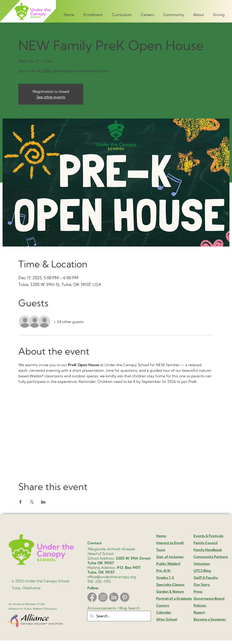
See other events (51, 97)
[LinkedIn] (114, 597)
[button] (94, 13)
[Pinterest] (125, 597)
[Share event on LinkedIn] (43, 502)
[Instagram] (103, 597)
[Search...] (119, 616)
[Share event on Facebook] (21, 502)
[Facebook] (92, 597)
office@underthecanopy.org (112, 577)
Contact (95, 543)
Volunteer (202, 564)
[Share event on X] (32, 502)
